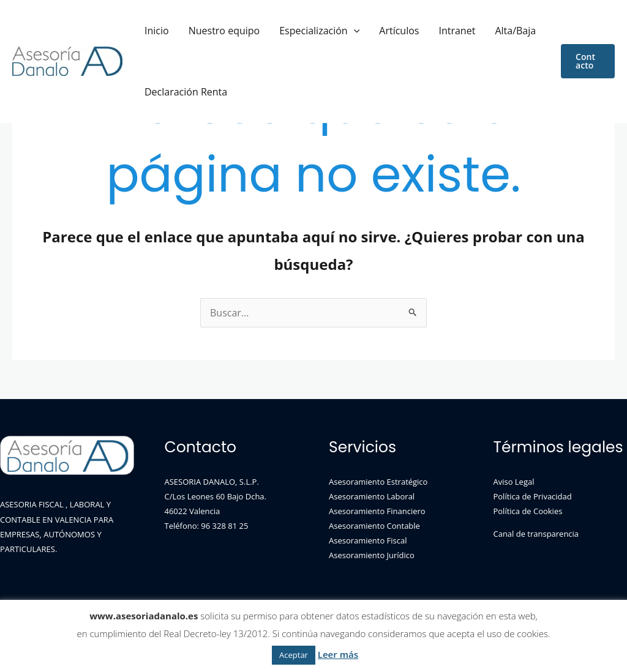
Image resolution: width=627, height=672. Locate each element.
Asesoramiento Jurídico (372, 555)
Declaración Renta (181, 92)
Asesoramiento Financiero (377, 511)
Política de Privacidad (533, 496)
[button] (584, 61)
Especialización (295, 31)
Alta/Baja (461, 31)
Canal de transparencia (536, 534)
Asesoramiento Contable (374, 526)
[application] (329, 31)
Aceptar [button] (294, 655)
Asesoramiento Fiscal (368, 540)
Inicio (152, 31)
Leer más (338, 654)
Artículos (365, 31)
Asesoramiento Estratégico (378, 482)
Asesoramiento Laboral (372, 496)
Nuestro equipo (210, 31)
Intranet (413, 31)
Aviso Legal (514, 482)
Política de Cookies (528, 511)
